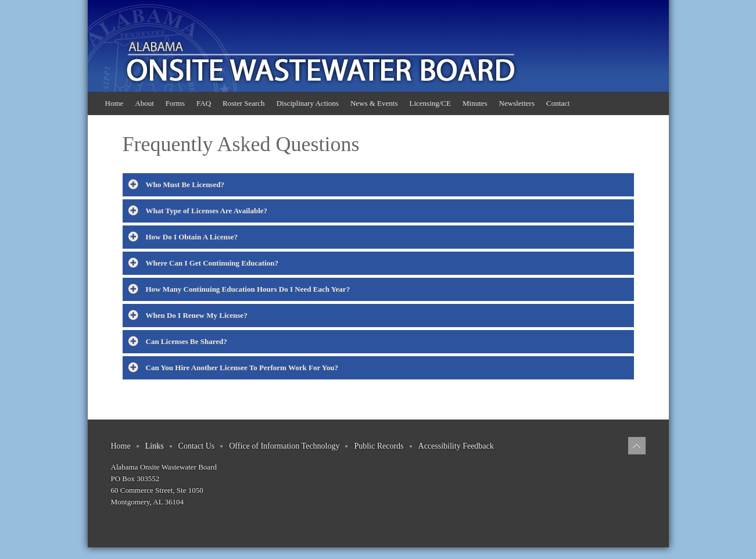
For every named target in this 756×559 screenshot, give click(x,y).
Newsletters (517, 103)
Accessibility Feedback (456, 446)
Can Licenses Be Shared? (178, 342)
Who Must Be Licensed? (176, 185)
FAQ (204, 103)
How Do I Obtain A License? (183, 237)
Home (114, 103)
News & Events (374, 103)
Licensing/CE (430, 103)
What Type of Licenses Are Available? (198, 211)
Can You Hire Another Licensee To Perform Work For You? (233, 368)
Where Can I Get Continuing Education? (203, 263)
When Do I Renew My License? (188, 316)
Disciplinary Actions (308, 103)
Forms (175, 103)
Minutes (475, 103)
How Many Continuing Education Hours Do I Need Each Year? (239, 289)
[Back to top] (637, 446)
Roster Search (244, 103)
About (144, 103)
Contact (558, 103)
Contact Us (197, 446)
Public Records (379, 446)
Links (155, 446)
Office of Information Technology (284, 446)
